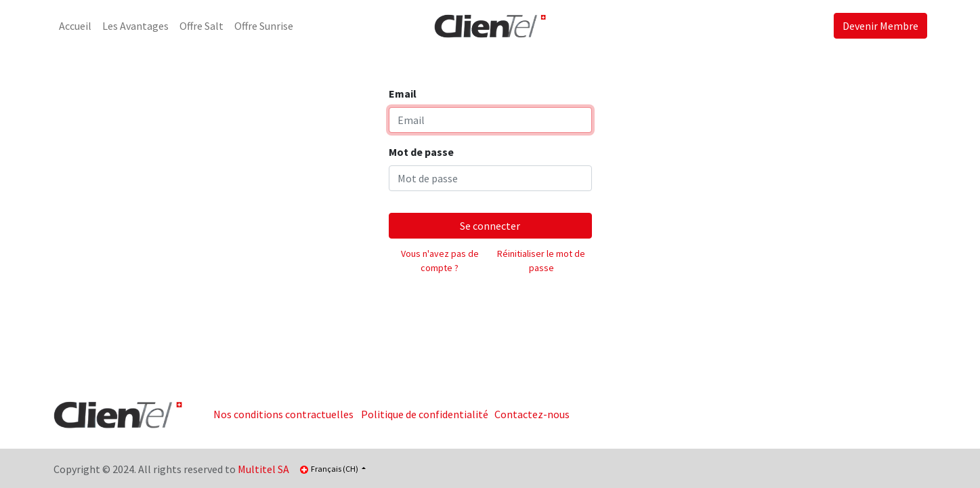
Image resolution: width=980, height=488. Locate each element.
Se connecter (490, 226)
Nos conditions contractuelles (283, 414)
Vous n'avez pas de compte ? (440, 261)
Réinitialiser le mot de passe (541, 261)
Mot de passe (421, 152)
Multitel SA (263, 469)
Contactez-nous (532, 414)
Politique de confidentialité (425, 414)
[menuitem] (75, 26)
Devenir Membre (880, 26)
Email (403, 94)
